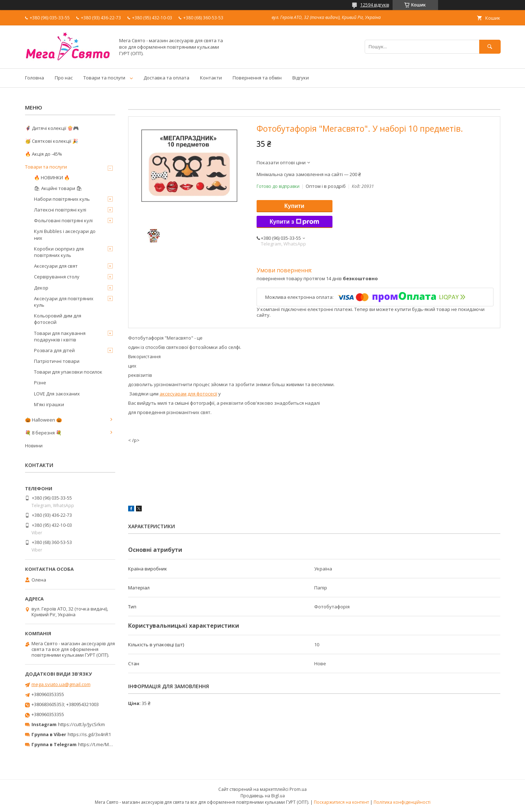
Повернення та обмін (257, 78)
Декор (41, 288)
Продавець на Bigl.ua (263, 796)
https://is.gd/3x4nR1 (89, 734)
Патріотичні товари (57, 361)
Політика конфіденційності (402, 802)
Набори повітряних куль (62, 199)
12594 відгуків (375, 5)
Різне (40, 383)
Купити (295, 206)
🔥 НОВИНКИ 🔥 (52, 178)
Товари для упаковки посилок (68, 372)
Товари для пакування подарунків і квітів (60, 336)
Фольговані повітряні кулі (63, 220)
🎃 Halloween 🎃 (43, 420)
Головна (35, 78)
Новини (34, 446)
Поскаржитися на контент (341, 802)
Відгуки (301, 78)
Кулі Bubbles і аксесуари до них (65, 234)
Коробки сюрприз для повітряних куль (59, 252)
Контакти (211, 78)
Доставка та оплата (166, 78)
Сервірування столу (57, 277)
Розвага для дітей (54, 350)
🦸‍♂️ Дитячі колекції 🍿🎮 (52, 128)
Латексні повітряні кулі (60, 210)
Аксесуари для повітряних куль (64, 302)
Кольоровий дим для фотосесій (58, 319)
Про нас (64, 78)
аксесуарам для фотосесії (188, 394)
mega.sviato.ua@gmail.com (61, 684)
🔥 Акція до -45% (43, 154)
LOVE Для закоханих (57, 394)
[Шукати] (490, 47)
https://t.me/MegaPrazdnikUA (110, 744)
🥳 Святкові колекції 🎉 (52, 141)
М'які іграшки (49, 404)
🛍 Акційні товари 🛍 (58, 188)
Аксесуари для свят (56, 266)
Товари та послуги (104, 78)
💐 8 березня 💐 (43, 433)
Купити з (294, 222)
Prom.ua (298, 789)
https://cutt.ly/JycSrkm (81, 724)
